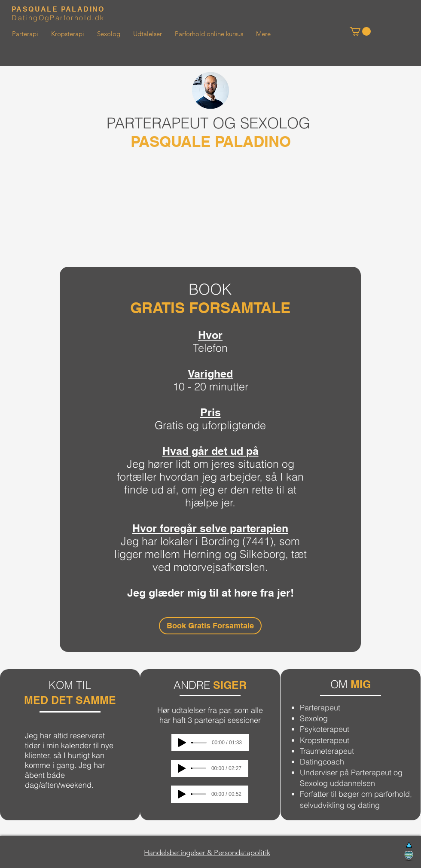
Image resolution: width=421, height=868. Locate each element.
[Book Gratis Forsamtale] (210, 626)
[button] (360, 31)
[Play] (182, 743)
